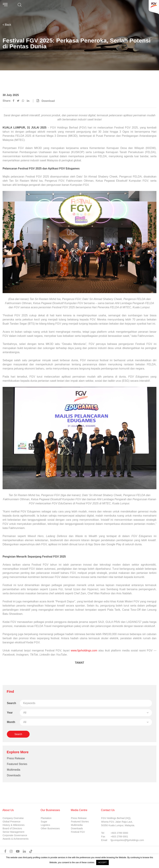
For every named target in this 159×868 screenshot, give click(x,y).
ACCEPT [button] (102, 862)
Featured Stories (17, 764)
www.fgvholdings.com (84, 650)
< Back (7, 25)
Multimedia (14, 770)
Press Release (16, 758)
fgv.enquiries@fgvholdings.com (127, 840)
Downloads (14, 775)
